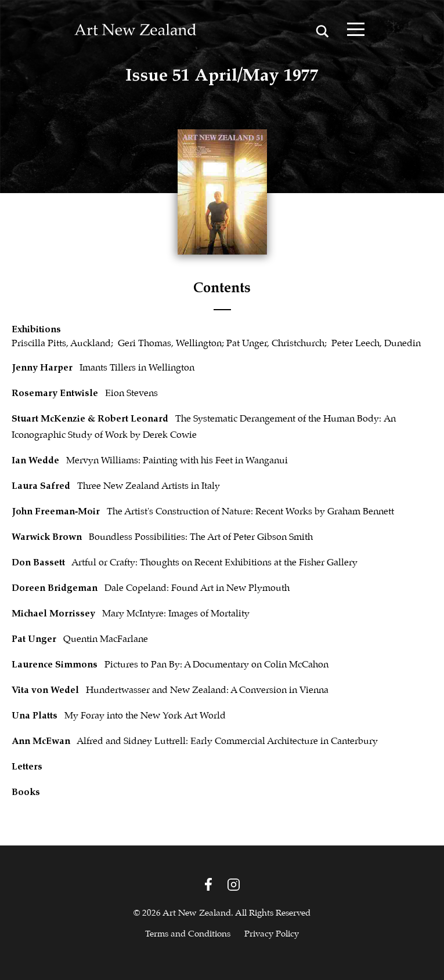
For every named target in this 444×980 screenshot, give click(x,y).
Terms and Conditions (188, 934)
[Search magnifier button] (323, 31)
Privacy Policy (272, 934)
